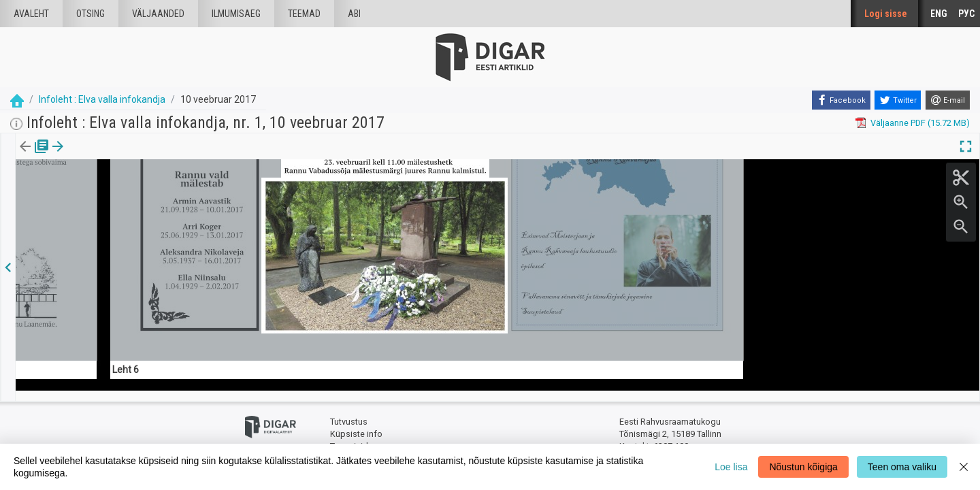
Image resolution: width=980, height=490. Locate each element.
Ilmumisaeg (236, 14)
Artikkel (95, 156)
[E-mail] (948, 100)
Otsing (91, 14)
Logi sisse (886, 14)
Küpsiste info (356, 424)
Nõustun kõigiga (803, 467)
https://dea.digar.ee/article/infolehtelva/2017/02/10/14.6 (128, 226)
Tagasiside (352, 436)
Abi (354, 14)
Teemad (304, 14)
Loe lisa (731, 467)
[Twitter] (898, 100)
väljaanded (158, 14)
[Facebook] (841, 100)
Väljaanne (34, 156)
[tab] (34, 156)
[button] (116, 156)
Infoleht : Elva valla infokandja (102, 99)
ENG (939, 14)
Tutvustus (349, 412)
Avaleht (31, 14)
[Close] (964, 467)
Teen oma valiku (902, 467)
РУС (966, 14)
